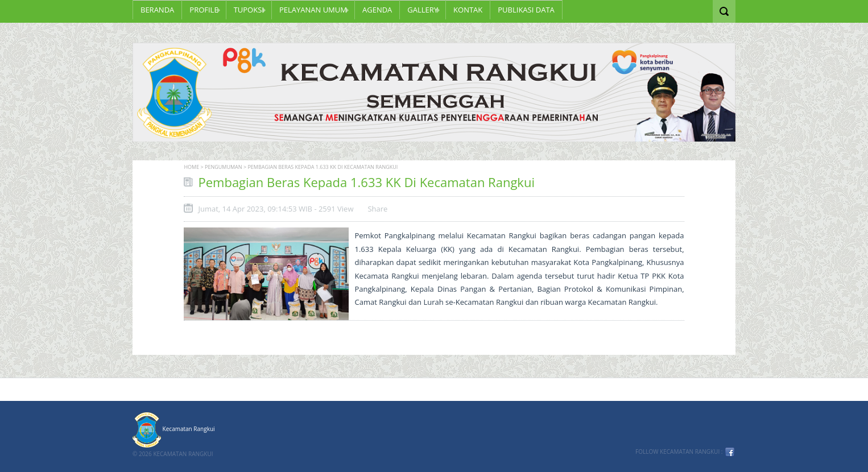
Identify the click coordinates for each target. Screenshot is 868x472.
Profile (204, 10)
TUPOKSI (249, 10)
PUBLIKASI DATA (526, 10)
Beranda (157, 10)
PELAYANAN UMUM (313, 10)
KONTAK (468, 10)
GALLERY (423, 10)
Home (191, 167)
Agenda (377, 10)
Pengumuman (224, 167)
